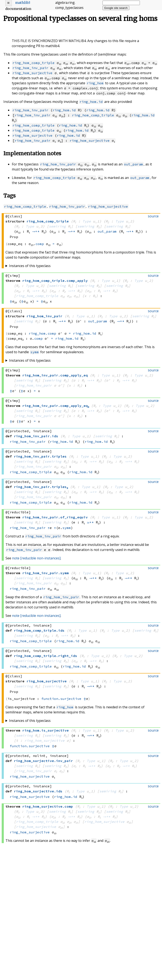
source (153, 216)
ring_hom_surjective (32, 73)
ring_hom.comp (42, 333)
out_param (134, 164)
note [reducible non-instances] (36, 558)
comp (40, 244)
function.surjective (61, 699)
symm (35, 352)
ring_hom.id (91, 102)
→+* (36, 231)
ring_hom (95, 83)
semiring (57, 226)
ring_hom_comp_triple (34, 63)
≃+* (90, 522)
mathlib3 (23, 3)
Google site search (116, 8)
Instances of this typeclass (30, 266)
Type (87, 221)
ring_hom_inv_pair (30, 68)
